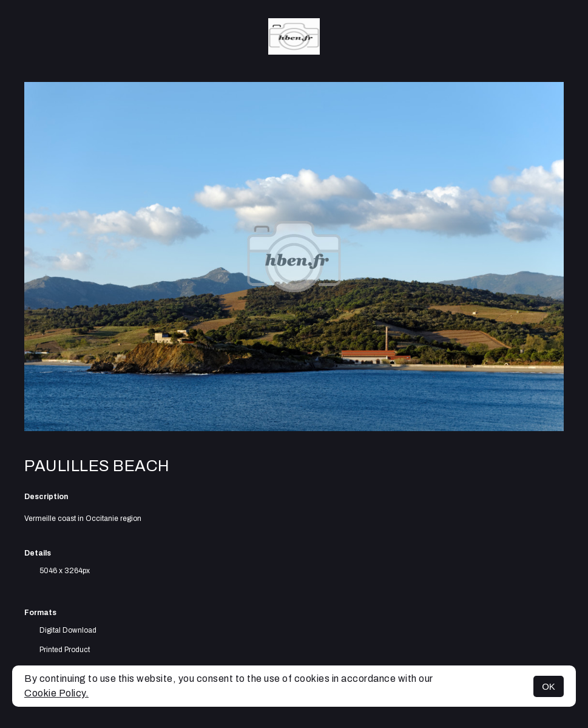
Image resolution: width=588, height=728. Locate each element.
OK (549, 686)
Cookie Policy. (56, 693)
